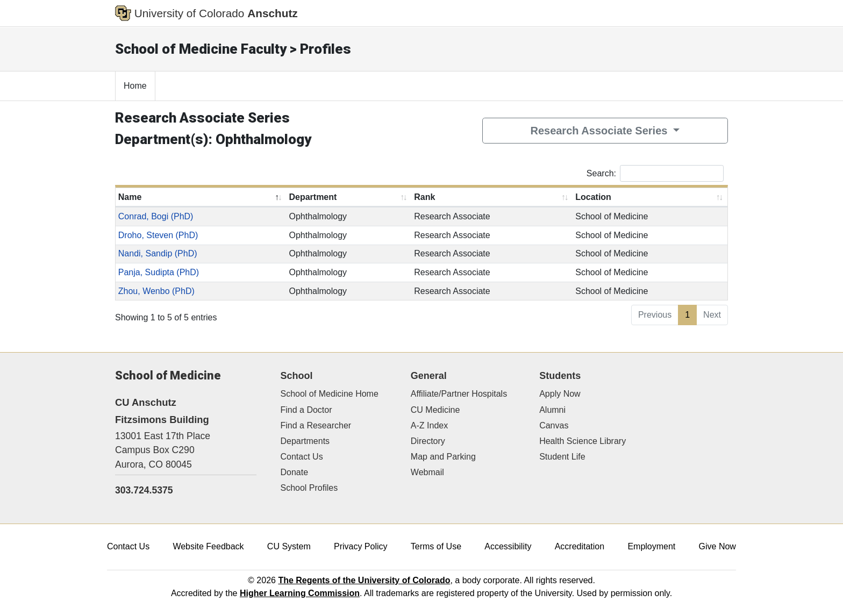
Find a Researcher (316, 425)
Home (135, 86)
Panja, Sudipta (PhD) (159, 272)
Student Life (562, 457)
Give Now (717, 546)
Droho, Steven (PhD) (158, 235)
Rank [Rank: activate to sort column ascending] (424, 197)
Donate (295, 472)
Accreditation (580, 546)
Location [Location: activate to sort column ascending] (593, 197)
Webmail (427, 472)
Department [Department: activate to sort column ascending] (313, 197)
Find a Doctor (306, 410)
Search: (655, 173)
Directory (428, 441)
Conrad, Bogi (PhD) (156, 216)
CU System (289, 546)
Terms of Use (436, 546)
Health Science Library (583, 441)
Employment (651, 546)
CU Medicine (435, 410)
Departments (305, 441)
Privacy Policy (361, 546)
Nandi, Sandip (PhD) (158, 253)
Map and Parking (443, 457)
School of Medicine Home (330, 394)
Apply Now (560, 394)
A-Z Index (429, 425)
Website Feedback (208, 546)
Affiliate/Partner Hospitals (459, 394)
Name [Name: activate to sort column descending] (130, 197)
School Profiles (309, 488)
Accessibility (508, 546)
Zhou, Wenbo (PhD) (156, 291)
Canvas (554, 425)
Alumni (552, 410)
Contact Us (302, 457)
